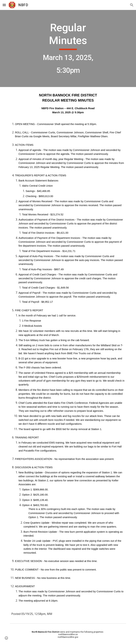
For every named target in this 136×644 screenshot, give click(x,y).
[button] (4, 5)
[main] (68, 48)
